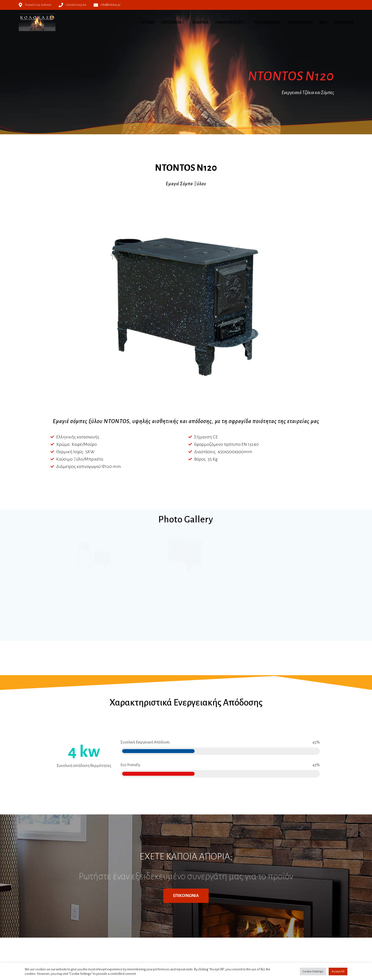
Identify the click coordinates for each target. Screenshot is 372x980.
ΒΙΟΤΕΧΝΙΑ (344, 22)
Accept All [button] (338, 971)
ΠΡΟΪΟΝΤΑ (172, 22)
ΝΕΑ (323, 22)
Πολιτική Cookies (127, 935)
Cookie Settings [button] (313, 971)
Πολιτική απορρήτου (130, 929)
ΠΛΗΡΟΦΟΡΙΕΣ (229, 22)
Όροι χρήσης (124, 923)
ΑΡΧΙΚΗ (148, 22)
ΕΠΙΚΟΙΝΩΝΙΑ (300, 22)
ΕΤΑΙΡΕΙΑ (201, 22)
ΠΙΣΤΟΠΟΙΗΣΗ (267, 22)
